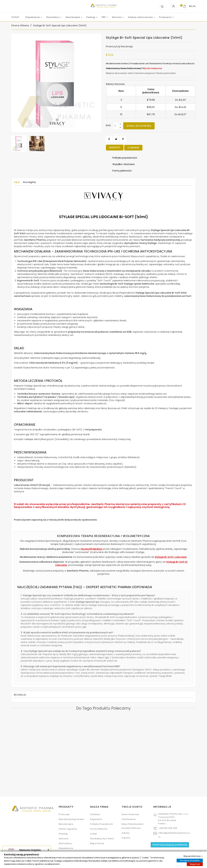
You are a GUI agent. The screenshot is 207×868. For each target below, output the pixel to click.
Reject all (195, 864)
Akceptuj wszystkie (190, 860)
